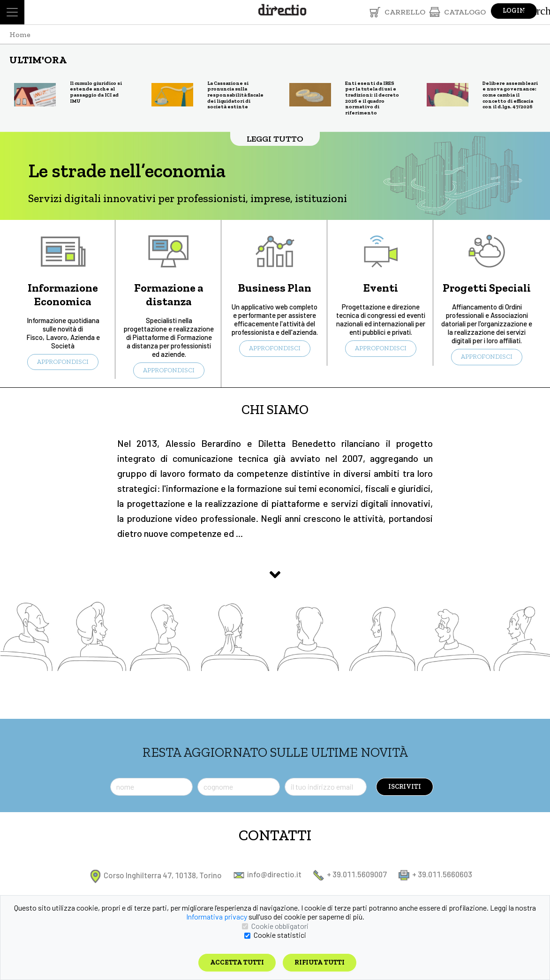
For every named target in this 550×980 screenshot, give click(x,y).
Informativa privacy (217, 916)
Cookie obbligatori (280, 926)
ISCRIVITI (405, 787)
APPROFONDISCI (63, 362)
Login (514, 11)
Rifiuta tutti (320, 962)
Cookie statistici (280, 935)
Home (20, 34)
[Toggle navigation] (12, 12)
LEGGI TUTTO (275, 139)
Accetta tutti (237, 962)
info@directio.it (267, 874)
